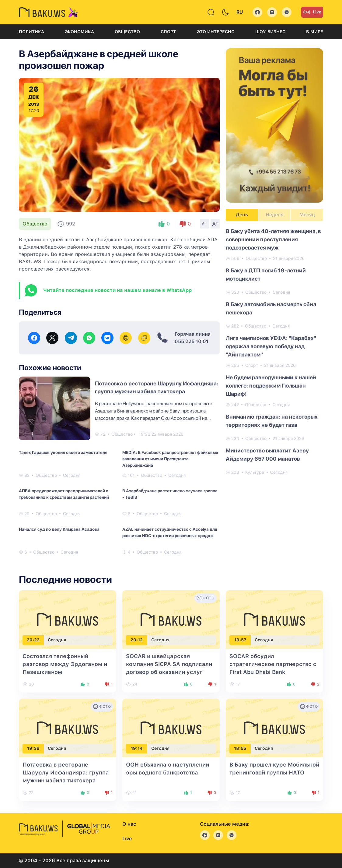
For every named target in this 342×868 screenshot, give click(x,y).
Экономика (79, 32)
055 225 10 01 (192, 341)
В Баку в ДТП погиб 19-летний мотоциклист (266, 275)
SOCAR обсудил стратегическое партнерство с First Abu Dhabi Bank (273, 664)
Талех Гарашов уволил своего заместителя (63, 452)
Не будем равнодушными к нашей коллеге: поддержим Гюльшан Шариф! (271, 386)
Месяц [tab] (307, 215)
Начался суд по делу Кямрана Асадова (59, 529)
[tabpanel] (274, 351)
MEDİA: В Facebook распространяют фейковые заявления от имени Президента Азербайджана (170, 459)
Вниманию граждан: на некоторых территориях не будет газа (272, 421)
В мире (315, 32)
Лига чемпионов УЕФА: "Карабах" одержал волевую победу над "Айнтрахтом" (271, 346)
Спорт (168, 32)
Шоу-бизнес (270, 32)
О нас (129, 824)
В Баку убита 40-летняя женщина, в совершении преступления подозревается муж (273, 239)
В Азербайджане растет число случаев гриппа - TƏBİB (170, 494)
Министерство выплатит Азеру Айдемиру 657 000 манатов (267, 455)
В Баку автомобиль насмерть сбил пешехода (271, 308)
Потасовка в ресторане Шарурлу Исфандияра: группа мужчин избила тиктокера (66, 772)
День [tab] (242, 215)
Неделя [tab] (275, 215)
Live (312, 12)
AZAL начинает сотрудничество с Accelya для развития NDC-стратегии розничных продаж (170, 532)
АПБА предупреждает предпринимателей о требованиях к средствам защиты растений (64, 494)
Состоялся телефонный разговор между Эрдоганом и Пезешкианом (65, 664)
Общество (127, 32)
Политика (31, 32)
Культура (255, 472)
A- (204, 224)
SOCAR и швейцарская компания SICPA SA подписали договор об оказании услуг (169, 664)
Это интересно (216, 32)
